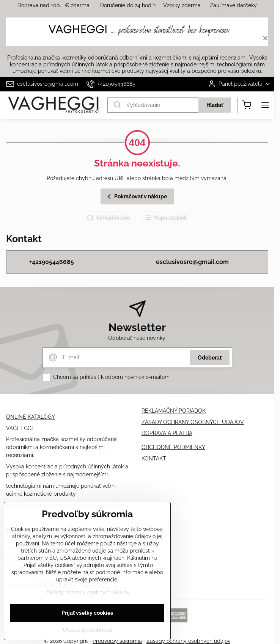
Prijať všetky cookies (87, 613)
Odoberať (210, 358)
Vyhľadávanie (108, 218)
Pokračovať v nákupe (136, 197)
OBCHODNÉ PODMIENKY (173, 447)
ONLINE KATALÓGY (31, 417)
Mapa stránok (165, 218)
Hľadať (215, 105)
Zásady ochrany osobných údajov (87, 592)
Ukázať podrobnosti (87, 630)
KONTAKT (154, 459)
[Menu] (265, 105)
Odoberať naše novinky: (137, 338)
